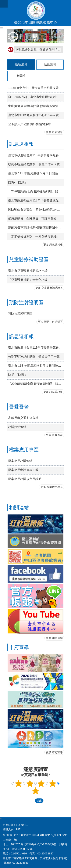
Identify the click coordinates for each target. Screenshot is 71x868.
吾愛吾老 (19, 407)
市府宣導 (19, 647)
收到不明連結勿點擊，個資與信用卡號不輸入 (36, 164)
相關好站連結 (17, 427)
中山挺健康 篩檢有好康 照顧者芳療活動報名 (36, 106)
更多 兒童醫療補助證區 (49, 288)
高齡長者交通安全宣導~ (24, 418)
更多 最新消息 (54, 132)
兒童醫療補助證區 (29, 259)
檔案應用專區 (24, 450)
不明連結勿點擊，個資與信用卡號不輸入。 (38, 49)
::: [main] (5, 31)
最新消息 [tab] (21, 64)
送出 (31, 801)
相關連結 (19, 507)
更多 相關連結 (54, 638)
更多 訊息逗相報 (53, 245)
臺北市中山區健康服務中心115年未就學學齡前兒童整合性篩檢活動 (36, 115)
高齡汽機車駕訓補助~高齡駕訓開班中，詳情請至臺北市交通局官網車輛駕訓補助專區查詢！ (36, 228)
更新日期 (8, 825)
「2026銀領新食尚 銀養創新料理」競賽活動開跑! (36, 191)
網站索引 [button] (4, 4)
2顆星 (30, 784)
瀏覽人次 (8, 829)
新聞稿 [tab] (21, 76)
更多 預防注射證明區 (50, 322)
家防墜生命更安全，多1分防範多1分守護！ (36, 209)
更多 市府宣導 (54, 752)
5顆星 (36, 791)
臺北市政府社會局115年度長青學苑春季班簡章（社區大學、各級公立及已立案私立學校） (36, 155)
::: (2, 28)
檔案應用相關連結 (20, 461)
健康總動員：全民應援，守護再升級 (32, 219)
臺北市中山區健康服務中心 (35, 13)
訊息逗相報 (21, 144)
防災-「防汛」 (18, 182)
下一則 (61, 36)
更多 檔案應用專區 (52, 487)
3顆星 (41, 784)
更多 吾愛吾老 (54, 435)
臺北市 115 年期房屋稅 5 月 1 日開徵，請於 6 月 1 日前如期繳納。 (36, 173)
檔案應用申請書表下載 (23, 470)
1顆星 (19, 784)
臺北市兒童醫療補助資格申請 (28, 271)
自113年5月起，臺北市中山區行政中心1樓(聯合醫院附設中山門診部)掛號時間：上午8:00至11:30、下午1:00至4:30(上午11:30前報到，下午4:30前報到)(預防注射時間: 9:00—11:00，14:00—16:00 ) (36, 97)
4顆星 (52, 784)
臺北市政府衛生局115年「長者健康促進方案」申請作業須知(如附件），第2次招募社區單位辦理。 (36, 200)
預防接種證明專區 (20, 314)
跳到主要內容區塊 (2, 2)
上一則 (10, 36)
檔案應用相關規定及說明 (25, 479)
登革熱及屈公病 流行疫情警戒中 (30, 124)
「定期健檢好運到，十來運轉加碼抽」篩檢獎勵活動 (36, 237)
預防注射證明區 (26, 302)
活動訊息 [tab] (50, 64)
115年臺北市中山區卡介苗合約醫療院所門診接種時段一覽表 (36, 88)
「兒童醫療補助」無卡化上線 (28, 280)
